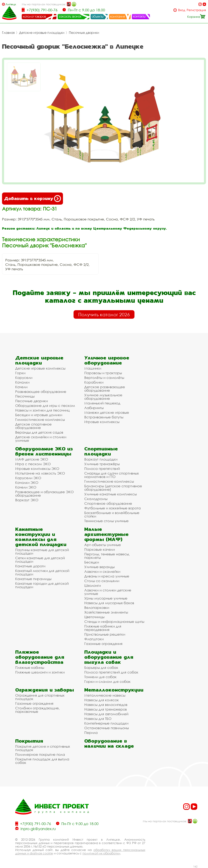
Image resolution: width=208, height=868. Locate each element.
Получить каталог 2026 (104, 314)
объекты (97, 16)
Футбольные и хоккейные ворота (113, 508)
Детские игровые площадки (42, 33)
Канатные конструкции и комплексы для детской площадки (41, 537)
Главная (8, 33)
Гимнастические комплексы (40, 420)
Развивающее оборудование (41, 392)
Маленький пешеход (102, 403)
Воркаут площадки (101, 459)
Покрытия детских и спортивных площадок (43, 748)
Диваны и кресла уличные (107, 576)
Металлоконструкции (114, 690)
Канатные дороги (30, 566)
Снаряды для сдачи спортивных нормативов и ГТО (112, 475)
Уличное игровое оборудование (107, 360)
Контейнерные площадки (106, 723)
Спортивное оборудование (108, 503)
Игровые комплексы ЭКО (37, 469)
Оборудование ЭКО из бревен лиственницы (44, 451)
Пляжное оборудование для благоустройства (40, 657)
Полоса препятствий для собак (111, 672)
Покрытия (29, 741)
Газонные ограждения (103, 644)
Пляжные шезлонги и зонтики (40, 672)
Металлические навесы (105, 695)
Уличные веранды (99, 567)
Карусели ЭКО (28, 478)
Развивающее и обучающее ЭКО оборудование (44, 494)
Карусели (24, 378)
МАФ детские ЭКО (32, 459)
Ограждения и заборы (45, 690)
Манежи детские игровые (107, 412)
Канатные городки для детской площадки (42, 585)
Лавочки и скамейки (102, 571)
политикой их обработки (101, 853)
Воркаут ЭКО (27, 500)
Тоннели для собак (100, 677)
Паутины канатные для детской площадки (42, 552)
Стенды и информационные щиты (114, 622)
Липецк (11, 4)
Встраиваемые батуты (104, 417)
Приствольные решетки (105, 634)
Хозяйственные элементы (106, 612)
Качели (21, 387)
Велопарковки (97, 608)
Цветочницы (94, 617)
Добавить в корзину (32, 199)
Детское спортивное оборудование (33, 426)
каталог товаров (34, 16)
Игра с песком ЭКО (33, 464)
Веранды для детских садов (39, 432)
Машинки (93, 368)
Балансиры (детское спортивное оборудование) (113, 488)
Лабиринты (94, 408)
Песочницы (25, 396)
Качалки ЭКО (27, 483)
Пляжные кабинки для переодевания (103, 628)
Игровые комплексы (102, 422)
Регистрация (196, 10)
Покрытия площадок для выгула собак (42, 761)
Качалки (22, 382)
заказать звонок (70, 16)
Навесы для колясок (102, 700)
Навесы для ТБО (98, 719)
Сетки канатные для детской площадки (40, 560)
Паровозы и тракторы (103, 373)
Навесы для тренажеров (106, 709)
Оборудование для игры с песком (45, 406)
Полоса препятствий (102, 469)
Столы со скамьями (102, 581)
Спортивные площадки (101, 451)
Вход (182, 10)
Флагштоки (94, 639)
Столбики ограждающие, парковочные (37, 710)
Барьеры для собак (101, 668)
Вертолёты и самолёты (104, 378)
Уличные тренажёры (102, 464)
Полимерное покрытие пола (40, 754)
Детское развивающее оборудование (105, 389)
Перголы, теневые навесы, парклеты (107, 556)
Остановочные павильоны (107, 728)
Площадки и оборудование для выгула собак (109, 657)
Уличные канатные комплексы (110, 494)
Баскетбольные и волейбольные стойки (112, 514)
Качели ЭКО (26, 487)
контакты (139, 16)
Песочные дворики (84, 33)
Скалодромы (96, 499)
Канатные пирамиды (33, 579)
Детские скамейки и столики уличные (41, 439)
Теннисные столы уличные (106, 521)
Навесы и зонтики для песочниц (42, 410)
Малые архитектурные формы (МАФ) (106, 534)
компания (118, 16)
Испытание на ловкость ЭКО (40, 473)
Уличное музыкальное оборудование (103, 397)
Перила (91, 733)
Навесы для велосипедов (106, 705)
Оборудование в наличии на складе (109, 743)
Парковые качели (100, 549)
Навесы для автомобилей (106, 714)
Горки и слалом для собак (107, 681)
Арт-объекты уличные (103, 545)
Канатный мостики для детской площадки (42, 572)
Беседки (92, 562)
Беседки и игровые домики (39, 415)
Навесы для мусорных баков (109, 603)
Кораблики (94, 382)
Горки (20, 373)
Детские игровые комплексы (40, 368)
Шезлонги (93, 585)
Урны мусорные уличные (106, 598)
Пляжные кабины (30, 668)
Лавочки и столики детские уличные (108, 592)
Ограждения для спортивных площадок (40, 697)
